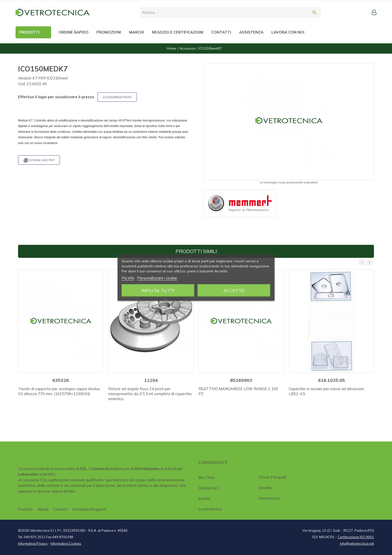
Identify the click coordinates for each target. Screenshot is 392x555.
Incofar (204, 498)
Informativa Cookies (66, 543)
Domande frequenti (89, 509)
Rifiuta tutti (158, 290)
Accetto (234, 290)
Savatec (266, 488)
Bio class (207, 477)
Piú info (128, 278)
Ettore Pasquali (272, 477)
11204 (151, 380)
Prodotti (25, 509)
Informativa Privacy (33, 543)
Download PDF (39, 160)
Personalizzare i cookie (157, 278)
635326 (61, 380)
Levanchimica (210, 509)
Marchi (43, 509)
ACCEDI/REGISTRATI (117, 97)
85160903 (241, 380)
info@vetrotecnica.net (357, 543)
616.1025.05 (331, 380)
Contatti (60, 509)
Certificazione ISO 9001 (356, 537)
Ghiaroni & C (209, 488)
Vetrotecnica (270, 498)
